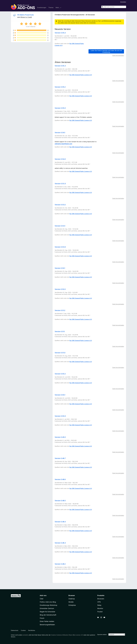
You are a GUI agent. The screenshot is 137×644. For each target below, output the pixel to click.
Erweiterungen (42, 8)
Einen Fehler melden (47, 621)
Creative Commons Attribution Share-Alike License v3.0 (67, 635)
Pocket (100, 612)
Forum (42, 618)
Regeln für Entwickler (47, 612)
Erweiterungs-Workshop (48, 605)
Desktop (72, 599)
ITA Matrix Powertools (25, 15)
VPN (99, 602)
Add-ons (43, 595)
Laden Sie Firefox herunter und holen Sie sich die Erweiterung (106, 51)
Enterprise (72, 605)
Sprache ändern (102, 635)
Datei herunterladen (118, 55)
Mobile (71, 602)
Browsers (101, 599)
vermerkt (25, 635)
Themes (51, 8)
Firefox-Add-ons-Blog (48, 602)
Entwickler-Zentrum (47, 608)
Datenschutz (15, 630)
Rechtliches (32, 630)
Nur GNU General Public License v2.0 (81, 75)
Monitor (100, 608)
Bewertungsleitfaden (47, 625)
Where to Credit (26, 17)
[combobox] (114, 7)
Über (42, 599)
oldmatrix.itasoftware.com (63, 144)
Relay (99, 605)
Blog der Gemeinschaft (48, 615)
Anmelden (123, 2)
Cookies (23, 630)
